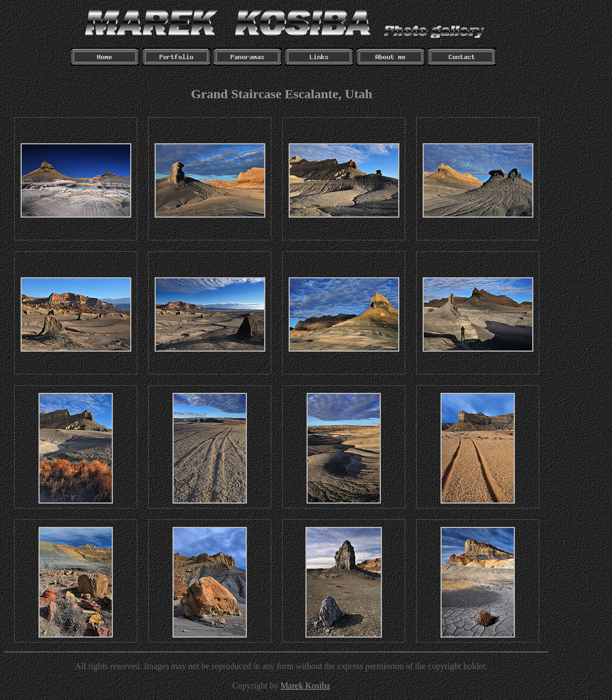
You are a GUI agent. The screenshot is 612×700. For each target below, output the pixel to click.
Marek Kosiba (305, 686)
